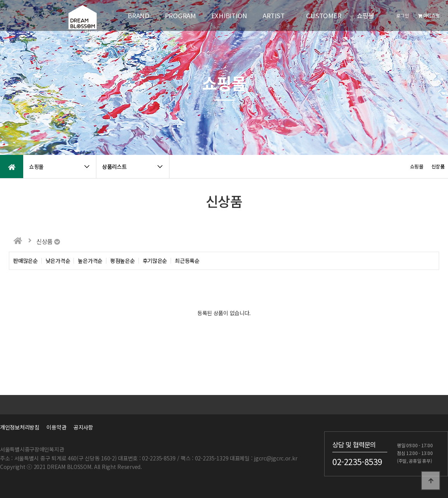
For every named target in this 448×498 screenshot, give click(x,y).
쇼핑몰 (365, 15)
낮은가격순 (58, 261)
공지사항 (83, 427)
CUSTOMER (324, 15)
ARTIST (274, 15)
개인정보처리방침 (20, 427)
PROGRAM (180, 15)
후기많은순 (155, 261)
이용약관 (56, 427)
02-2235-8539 (357, 462)
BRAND (139, 15)
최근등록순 (187, 261)
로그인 (402, 15)
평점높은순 (123, 261)
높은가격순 (90, 261)
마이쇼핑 (429, 15)
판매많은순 (26, 261)
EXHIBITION (229, 15)
